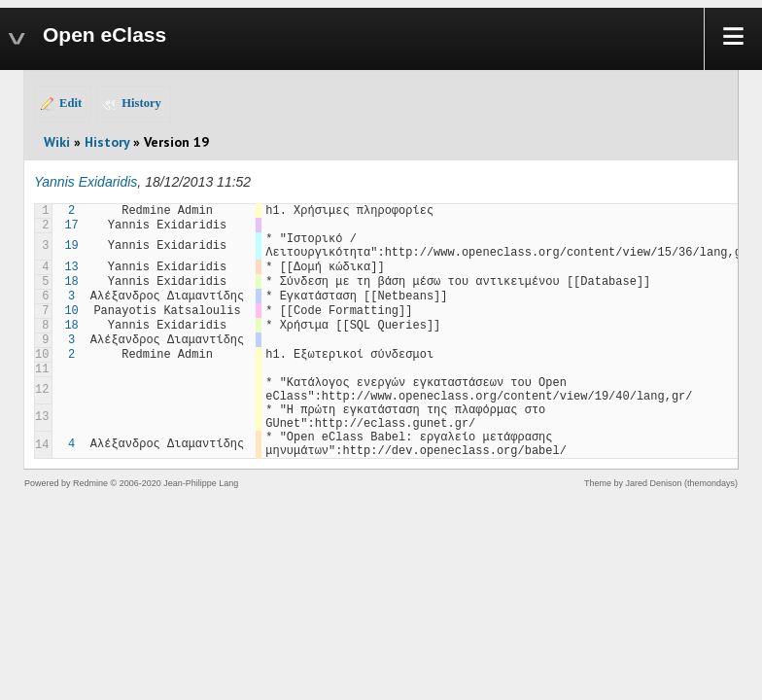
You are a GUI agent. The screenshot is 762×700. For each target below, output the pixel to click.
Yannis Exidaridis (86, 182)
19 (71, 246)
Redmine (90, 483)
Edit (70, 103)
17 (71, 226)
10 (71, 311)
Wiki (57, 142)
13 (71, 267)
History (141, 103)
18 (71, 282)
